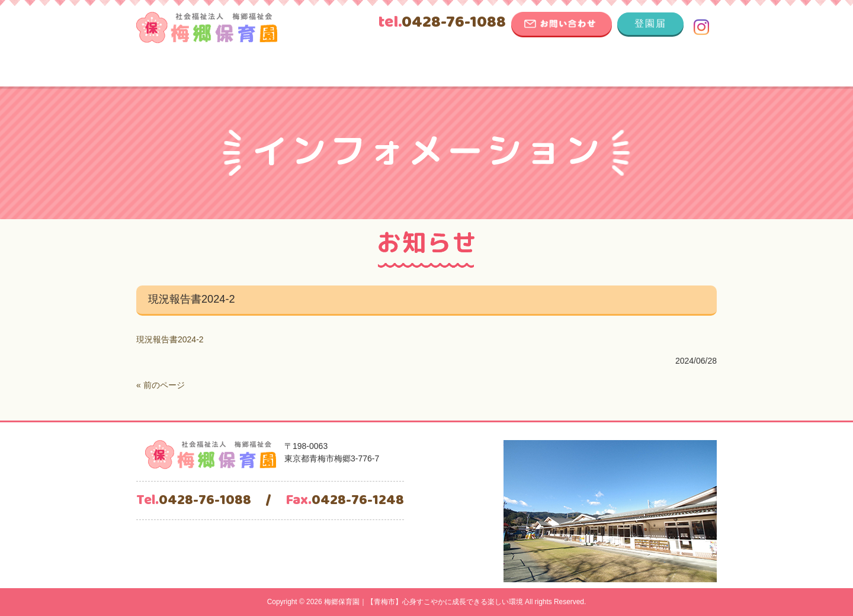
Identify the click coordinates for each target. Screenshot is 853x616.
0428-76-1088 (442, 23)
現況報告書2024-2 (170, 339)
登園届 (650, 23)
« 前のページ (161, 385)
